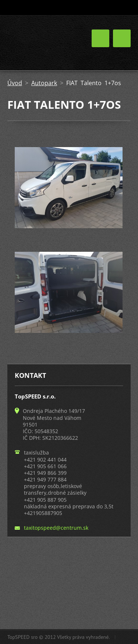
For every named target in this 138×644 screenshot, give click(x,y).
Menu (122, 38)
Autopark (44, 83)
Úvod (15, 83)
